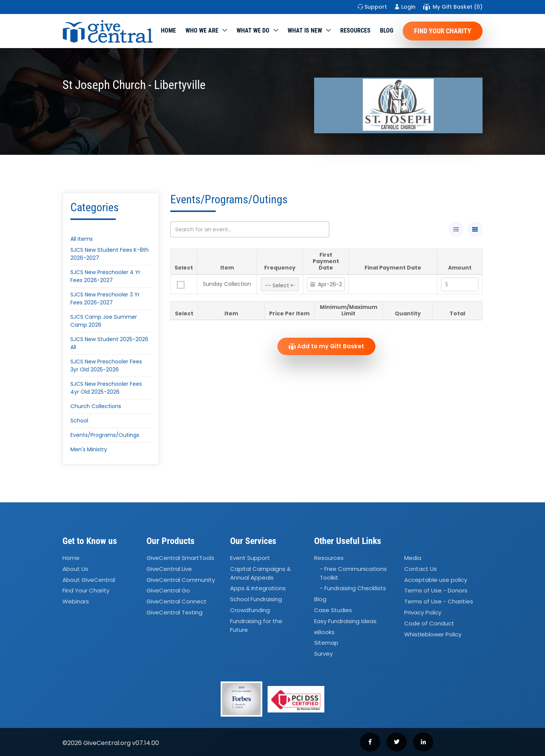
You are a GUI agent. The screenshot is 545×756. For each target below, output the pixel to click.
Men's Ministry (89, 449)
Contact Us (420, 569)
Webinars (76, 602)
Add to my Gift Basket (326, 346)
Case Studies (333, 610)
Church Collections (96, 406)
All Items (82, 239)
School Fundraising (256, 599)
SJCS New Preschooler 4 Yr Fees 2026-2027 (105, 276)
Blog (387, 30)
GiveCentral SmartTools (180, 558)
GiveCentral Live (169, 569)
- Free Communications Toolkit (353, 573)
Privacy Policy (423, 612)
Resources (355, 30)
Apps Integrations (258, 588)
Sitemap (326, 643)
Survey (323, 654)
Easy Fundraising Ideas (345, 621)
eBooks (324, 632)
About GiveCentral (89, 580)
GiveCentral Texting (174, 612)
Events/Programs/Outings (105, 435)
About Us (75, 569)
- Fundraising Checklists (353, 588)
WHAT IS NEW (305, 30)
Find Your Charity (443, 31)
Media (413, 558)
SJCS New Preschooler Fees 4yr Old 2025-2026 (106, 388)
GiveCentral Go (168, 591)
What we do (253, 30)
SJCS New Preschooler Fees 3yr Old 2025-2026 (106, 366)
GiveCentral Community (181, 580)
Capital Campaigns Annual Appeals (260, 573)
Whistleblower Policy (433, 634)
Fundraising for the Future (256, 625)
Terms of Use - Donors (436, 591)
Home (168, 30)
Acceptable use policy (436, 580)
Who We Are (202, 30)
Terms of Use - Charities (439, 602)
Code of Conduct (429, 623)
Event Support (250, 558)
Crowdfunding (250, 610)
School (79, 421)
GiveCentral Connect (177, 602)
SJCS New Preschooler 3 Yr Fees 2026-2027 (105, 299)
